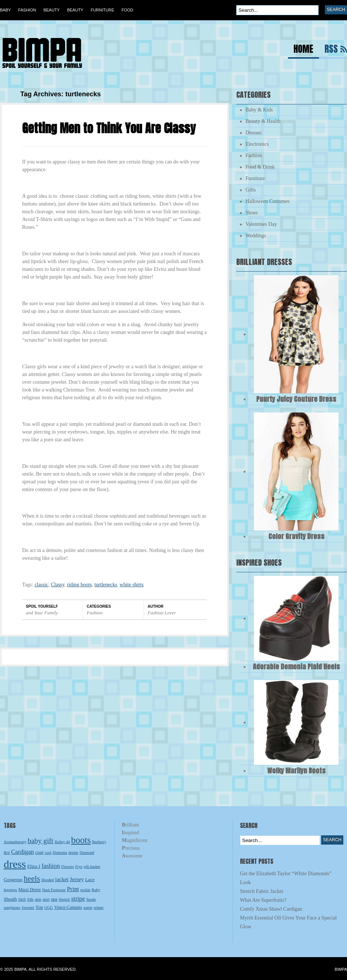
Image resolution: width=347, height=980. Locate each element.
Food (127, 10)
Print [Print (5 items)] (73, 889)
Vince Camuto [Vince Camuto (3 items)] (68, 907)
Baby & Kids (259, 110)
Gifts (251, 190)
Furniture (103, 10)
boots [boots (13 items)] (81, 840)
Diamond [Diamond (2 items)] (87, 853)
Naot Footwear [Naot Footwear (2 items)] (54, 890)
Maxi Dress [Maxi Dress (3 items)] (30, 889)
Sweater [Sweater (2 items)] (28, 907)
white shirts (132, 585)
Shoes (252, 213)
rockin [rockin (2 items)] (85, 890)
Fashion (27, 10)
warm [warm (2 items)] (88, 907)
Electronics (257, 144)
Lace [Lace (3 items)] (90, 879)
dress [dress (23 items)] (15, 864)
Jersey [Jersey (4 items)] (77, 879)
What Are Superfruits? (263, 900)
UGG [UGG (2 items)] (49, 907)
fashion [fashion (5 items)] (51, 866)
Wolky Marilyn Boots (296, 771)
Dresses (254, 133)
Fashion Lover (162, 613)
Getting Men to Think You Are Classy (109, 128)
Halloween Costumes (267, 201)
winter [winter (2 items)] (98, 907)
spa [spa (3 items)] (54, 899)
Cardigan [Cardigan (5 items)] (23, 852)
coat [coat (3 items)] (39, 852)
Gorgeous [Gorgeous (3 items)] (13, 879)
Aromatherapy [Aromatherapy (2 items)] (15, 842)
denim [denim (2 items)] (73, 853)
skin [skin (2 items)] (38, 899)
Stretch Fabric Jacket (262, 891)
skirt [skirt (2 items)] (46, 899)
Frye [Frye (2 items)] (79, 867)
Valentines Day (261, 224)
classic (42, 585)
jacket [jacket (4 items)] (62, 879)
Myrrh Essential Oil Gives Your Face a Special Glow (288, 922)
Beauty (52, 10)
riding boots (79, 585)
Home (303, 50)
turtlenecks (106, 585)
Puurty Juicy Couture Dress (296, 399)
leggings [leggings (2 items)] (10, 890)
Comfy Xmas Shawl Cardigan (271, 909)
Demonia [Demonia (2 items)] (60, 853)
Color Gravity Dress (296, 536)
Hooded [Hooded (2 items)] (48, 880)
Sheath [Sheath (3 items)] (10, 899)
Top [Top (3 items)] (39, 907)
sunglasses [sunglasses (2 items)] (12, 907)
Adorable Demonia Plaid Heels (296, 667)
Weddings (256, 236)
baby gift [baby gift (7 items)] (40, 841)
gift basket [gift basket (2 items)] (92, 867)
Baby (5, 10)
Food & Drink (260, 167)
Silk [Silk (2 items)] (30, 899)
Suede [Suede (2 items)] (91, 899)
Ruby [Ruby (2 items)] (96, 890)
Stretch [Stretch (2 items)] (64, 899)
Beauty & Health (263, 121)
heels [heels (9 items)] (32, 879)
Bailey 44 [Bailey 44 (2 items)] (62, 842)
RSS (331, 50)
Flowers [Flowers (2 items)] (68, 867)
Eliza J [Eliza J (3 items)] (34, 866)
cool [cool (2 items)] (48, 853)
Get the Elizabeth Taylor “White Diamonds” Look (286, 878)
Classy (58, 585)
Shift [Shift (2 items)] (22, 899)
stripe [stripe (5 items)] (78, 899)
